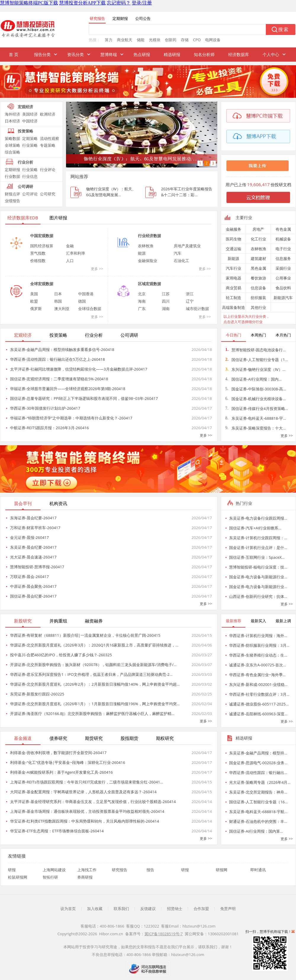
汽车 (178, 253)
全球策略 (12, 145)
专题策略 (48, 145)
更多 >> (97, 269)
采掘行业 (283, 268)
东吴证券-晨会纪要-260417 (33, 547)
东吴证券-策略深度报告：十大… (255, 428)
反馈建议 (148, 909)
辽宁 (190, 301)
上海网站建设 (54, 870)
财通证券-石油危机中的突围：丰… (258, 821)
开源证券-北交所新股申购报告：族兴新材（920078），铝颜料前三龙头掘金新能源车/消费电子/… (93, 665)
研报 (12, 870)
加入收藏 (95, 909)
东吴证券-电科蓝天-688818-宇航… (258, 812)
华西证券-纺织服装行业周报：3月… (259, 645)
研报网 (222, 870)
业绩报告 (12, 201)
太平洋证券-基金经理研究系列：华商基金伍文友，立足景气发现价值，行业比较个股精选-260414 (93, 802)
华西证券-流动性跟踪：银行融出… (258, 772)
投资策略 (25, 131)
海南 (142, 301)
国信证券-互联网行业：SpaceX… (257, 557)
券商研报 (85, 877)
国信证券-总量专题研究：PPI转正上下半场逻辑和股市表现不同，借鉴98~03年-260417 (84, 398)
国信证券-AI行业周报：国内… (253, 379)
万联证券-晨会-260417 (29, 577)
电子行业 (283, 249)
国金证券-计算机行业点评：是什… (258, 548)
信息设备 (258, 288)
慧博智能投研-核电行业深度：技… (258, 567)
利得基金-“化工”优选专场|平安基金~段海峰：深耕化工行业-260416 (68, 762)
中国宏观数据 (42, 236)
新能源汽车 (283, 298)
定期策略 (30, 138)
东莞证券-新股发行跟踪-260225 (37, 694)
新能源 (233, 258)
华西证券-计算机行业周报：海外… (258, 636)
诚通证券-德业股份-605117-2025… (259, 704)
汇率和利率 (76, 253)
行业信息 (30, 176)
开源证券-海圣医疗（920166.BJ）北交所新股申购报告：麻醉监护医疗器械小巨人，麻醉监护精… (92, 714)
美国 (34, 294)
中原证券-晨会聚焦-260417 (33, 586)
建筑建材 (258, 258)
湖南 (166, 309)
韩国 (58, 301)
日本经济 (12, 121)
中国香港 (86, 294)
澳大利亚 (62, 309)
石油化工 (181, 261)
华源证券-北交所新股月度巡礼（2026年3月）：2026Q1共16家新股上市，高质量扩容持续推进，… (94, 645)
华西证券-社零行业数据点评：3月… (259, 694)
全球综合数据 (90, 309)
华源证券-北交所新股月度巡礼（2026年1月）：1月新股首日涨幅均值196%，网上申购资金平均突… (95, 704)
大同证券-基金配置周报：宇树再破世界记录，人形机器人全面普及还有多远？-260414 (83, 792)
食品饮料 (283, 288)
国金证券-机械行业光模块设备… (255, 399)
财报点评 (12, 194)
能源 (142, 253)
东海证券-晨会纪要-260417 (33, 518)
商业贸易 (234, 288)
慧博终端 (109, 54)
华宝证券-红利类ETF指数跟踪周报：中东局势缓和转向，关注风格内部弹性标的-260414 (85, 821)
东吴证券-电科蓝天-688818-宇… (256, 418)
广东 (142, 309)
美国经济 (30, 114)
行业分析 (25, 162)
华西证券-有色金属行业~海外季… (257, 675)
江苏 (166, 294)
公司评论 (30, 194)
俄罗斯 (36, 309)
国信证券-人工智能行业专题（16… (258, 802)
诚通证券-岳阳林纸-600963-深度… (258, 714)
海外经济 (12, 114)
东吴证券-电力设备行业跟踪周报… (258, 518)
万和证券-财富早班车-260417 (35, 528)
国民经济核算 (42, 246)
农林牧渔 (146, 246)
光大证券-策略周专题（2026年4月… (260, 782)
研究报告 (120, 870)
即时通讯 (258, 870)
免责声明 (228, 909)
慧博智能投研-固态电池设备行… (255, 350)
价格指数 (38, 261)
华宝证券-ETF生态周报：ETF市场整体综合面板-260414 (57, 831)
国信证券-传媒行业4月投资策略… (257, 408)
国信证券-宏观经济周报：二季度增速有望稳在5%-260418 (59, 379)
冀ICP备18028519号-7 (164, 934)
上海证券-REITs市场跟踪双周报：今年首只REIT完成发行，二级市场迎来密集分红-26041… (87, 782)
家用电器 (234, 278)
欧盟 (34, 301)
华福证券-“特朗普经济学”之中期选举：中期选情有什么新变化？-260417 (71, 418)
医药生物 (234, 239)
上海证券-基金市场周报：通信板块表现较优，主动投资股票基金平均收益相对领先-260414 (87, 811)
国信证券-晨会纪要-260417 (33, 596)
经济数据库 (239, 54)
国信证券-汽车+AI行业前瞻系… (255, 528)
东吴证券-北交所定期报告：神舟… (258, 792)
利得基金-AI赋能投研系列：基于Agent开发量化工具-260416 (61, 772)
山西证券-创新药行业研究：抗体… (258, 596)
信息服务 (283, 258)
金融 (70, 246)
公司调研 (25, 186)
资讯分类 (75, 54)
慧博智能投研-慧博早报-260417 (37, 567)
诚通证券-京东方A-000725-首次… (258, 665)
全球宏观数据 (42, 284)
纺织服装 (258, 298)
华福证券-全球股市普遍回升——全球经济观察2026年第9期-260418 (68, 389)
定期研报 (12, 170)
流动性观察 (50, 138)
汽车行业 (234, 268)
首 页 (14, 54)
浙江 (190, 294)
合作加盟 (201, 909)
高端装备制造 (234, 307)
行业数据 (12, 176)
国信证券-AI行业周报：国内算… (256, 831)
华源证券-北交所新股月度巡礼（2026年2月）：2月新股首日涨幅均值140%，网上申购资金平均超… (95, 684)
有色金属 (283, 229)
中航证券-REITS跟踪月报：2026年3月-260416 (49, 428)
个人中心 (271, 54)
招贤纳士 (175, 909)
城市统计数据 (197, 309)
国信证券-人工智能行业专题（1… (257, 360)
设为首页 (68, 909)
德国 (82, 301)
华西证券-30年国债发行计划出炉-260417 (45, 408)
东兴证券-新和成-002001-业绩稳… (258, 684)
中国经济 (30, 121)
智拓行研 (50, 877)
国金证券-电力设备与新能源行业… (258, 577)
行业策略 (30, 145)
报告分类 (42, 54)
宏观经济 (25, 107)
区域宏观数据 (149, 284)
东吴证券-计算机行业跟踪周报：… (258, 538)
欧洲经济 (48, 114)
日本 (58, 294)
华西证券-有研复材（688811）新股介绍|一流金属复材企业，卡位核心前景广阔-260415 (85, 635)
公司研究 (48, 194)
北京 (142, 294)
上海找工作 (87, 870)
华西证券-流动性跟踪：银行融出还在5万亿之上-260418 (57, 359)
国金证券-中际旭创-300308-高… (256, 389)
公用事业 (283, 278)
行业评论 (48, 170)
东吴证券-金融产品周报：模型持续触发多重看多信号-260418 (62, 349)
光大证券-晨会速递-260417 (33, 557)
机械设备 (283, 239)
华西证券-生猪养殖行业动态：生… (258, 655)
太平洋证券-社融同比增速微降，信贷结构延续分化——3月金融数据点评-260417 (79, 369)
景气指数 (38, 253)
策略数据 (12, 138)
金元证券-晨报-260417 (29, 537)
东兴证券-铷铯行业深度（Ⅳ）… (255, 369)
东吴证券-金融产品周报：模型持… (258, 753)
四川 (166, 301)
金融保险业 (148, 261)
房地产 (258, 229)
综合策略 (12, 152)
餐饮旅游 (258, 278)
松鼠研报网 (18, 877)
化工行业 (258, 239)
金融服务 (234, 229)
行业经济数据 (149, 236)
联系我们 (121, 909)
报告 (150, 870)
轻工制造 (234, 298)
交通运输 (234, 249)
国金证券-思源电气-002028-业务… (258, 763)
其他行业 (258, 307)
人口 (70, 261)
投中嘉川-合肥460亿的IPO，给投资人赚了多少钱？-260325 (61, 655)
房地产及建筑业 (187, 246)
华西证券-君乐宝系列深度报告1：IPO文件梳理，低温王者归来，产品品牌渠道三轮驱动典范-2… (91, 674)
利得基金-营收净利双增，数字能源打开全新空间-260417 (58, 753)
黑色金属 (258, 268)
